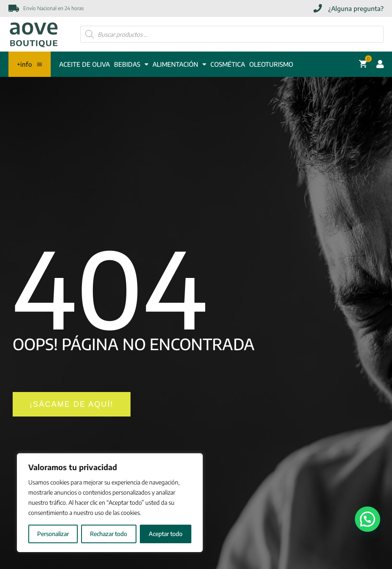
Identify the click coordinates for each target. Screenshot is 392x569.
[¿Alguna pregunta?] (348, 9)
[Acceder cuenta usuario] (378, 64)
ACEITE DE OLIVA (84, 64)
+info (30, 64)
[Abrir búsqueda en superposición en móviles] (232, 34)
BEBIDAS (131, 64)
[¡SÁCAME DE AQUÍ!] (72, 405)
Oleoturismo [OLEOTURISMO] (271, 64)
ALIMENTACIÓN (179, 64)
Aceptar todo (166, 534)
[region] (110, 503)
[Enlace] (34, 34)
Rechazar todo (109, 534)
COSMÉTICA (228, 64)
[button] (367, 519)
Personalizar (53, 534)
